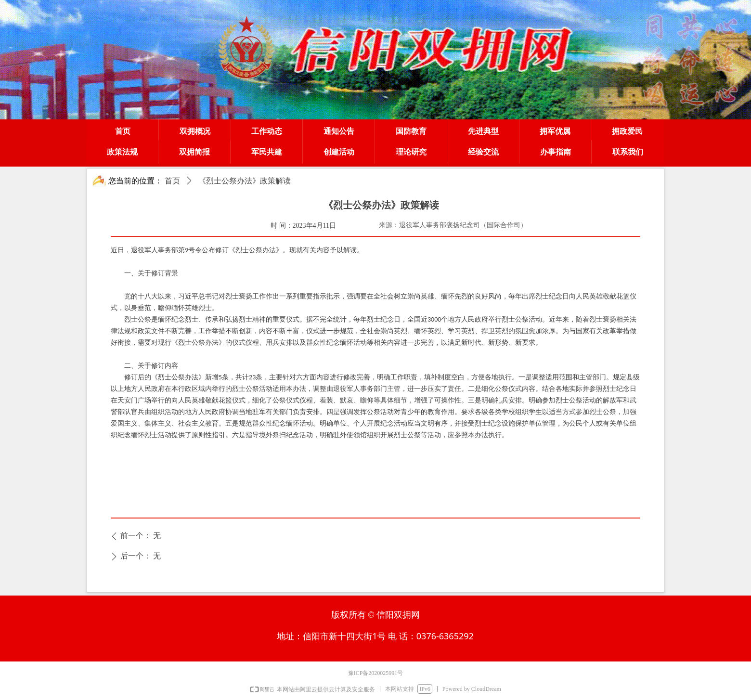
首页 (172, 181)
